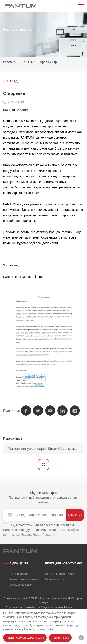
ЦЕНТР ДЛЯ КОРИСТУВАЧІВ (64, 563)
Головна (9, 62)
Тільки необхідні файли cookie (25, 638)
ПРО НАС (28, 62)
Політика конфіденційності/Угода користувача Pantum (40, 607)
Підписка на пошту (57, 579)
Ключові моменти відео (24, 579)
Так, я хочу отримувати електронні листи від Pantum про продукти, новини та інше (41, 530)
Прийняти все (60, 638)
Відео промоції (19, 574)
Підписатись (75, 515)
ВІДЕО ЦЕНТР (19, 563)
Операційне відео (21, 585)
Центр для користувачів (60, 574)
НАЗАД (12, 81)
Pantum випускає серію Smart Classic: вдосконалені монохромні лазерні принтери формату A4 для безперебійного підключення (46, 449)
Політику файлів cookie (39, 629)
